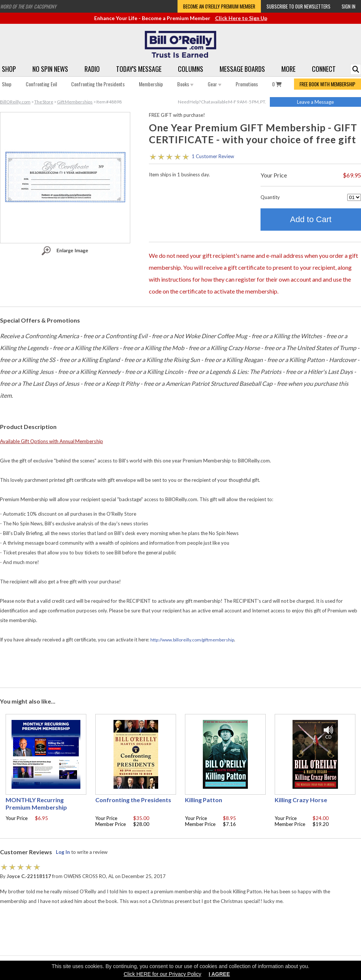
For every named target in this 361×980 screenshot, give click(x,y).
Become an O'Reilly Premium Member (219, 6)
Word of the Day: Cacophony (28, 6)
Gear (215, 84)
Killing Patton (204, 800)
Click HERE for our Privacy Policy (162, 974)
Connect (324, 69)
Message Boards (242, 69)
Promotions (247, 84)
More (288, 69)
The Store (44, 102)
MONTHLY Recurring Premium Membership (36, 803)
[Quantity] (354, 197)
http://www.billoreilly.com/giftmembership (192, 640)
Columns (191, 69)
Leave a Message (315, 102)
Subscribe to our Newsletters (298, 6)
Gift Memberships (75, 102)
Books (185, 84)
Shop (9, 69)
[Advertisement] (180, 666)
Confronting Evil (41, 84)
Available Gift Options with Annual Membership (52, 441)
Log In (63, 852)
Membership (151, 84)
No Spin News (50, 69)
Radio (92, 69)
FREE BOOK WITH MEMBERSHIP (328, 84)
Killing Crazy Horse (301, 800)
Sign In (349, 6)
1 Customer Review (213, 156)
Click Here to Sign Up (241, 18)
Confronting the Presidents (98, 84)
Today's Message (139, 69)
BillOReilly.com (15, 102)
